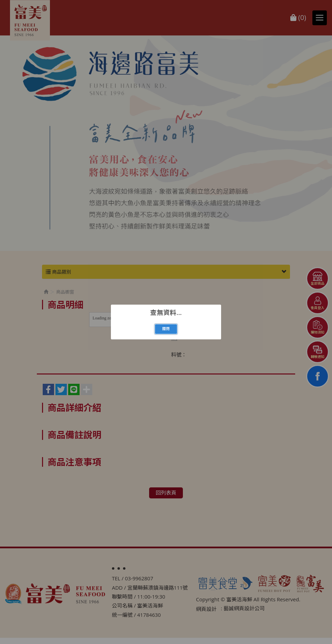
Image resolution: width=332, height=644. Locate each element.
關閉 (166, 329)
